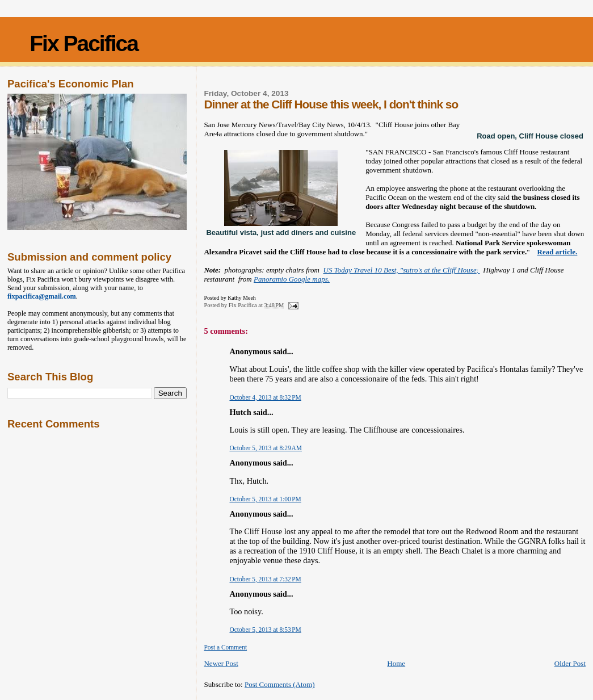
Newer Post (221, 663)
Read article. (558, 252)
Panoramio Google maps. (292, 279)
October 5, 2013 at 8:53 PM (265, 630)
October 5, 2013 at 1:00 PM (265, 499)
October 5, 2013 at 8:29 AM (266, 448)
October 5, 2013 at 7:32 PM (265, 579)
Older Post (570, 663)
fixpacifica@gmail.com (42, 296)
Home (396, 663)
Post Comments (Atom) (280, 684)
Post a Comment (225, 647)
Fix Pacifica (84, 43)
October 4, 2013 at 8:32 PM (265, 397)
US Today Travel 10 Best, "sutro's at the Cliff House (402, 270)
